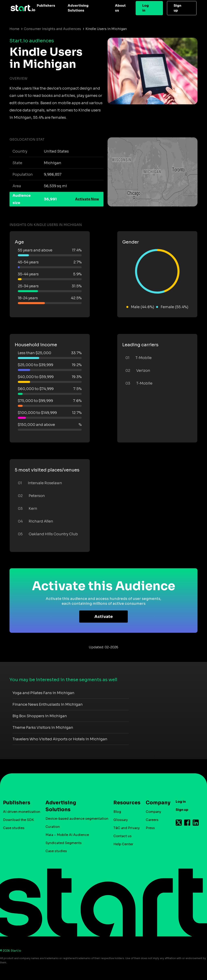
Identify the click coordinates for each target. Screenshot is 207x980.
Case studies (14, 828)
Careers (152, 820)
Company (156, 803)
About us (120, 8)
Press (150, 828)
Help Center (123, 844)
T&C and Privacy (127, 828)
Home (14, 29)
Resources (125, 803)
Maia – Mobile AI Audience (67, 835)
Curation (53, 827)
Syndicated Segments (64, 843)
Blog (117, 812)
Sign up (177, 8)
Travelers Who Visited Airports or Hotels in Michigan (60, 739)
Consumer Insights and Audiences (52, 29)
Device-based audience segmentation (77, 819)
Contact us (123, 836)
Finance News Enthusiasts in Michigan (48, 704)
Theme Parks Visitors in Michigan (43, 728)
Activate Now (87, 199)
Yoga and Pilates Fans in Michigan (43, 693)
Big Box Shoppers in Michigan (40, 716)
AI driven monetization (22, 812)
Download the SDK (18, 820)
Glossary (121, 820)
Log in (146, 8)
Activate (104, 617)
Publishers (46, 6)
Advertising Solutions (78, 8)
